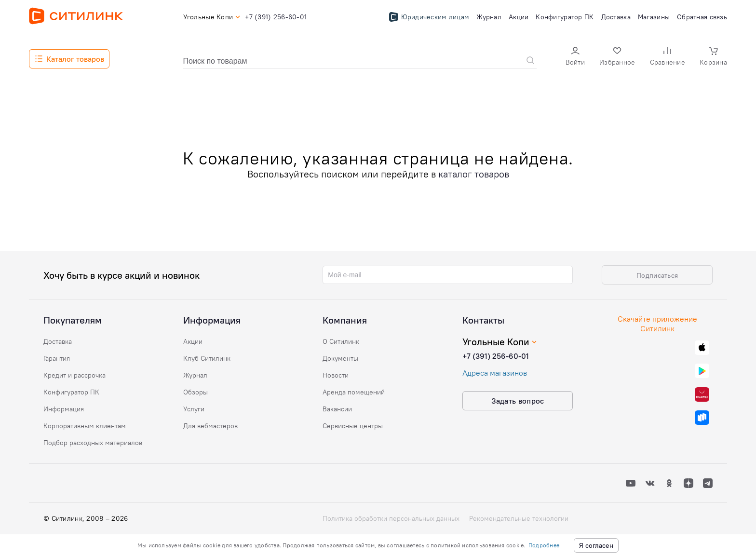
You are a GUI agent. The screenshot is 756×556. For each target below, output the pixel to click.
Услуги (194, 409)
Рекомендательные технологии (519, 518)
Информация (64, 409)
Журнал (195, 375)
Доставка (58, 341)
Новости (336, 375)
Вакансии (337, 409)
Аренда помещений (354, 392)
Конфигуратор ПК (71, 392)
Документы (340, 358)
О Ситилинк (341, 341)
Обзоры (196, 392)
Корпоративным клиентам (85, 426)
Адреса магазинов (495, 373)
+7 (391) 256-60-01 (496, 356)
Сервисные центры (353, 426)
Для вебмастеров (210, 426)
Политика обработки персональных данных (391, 518)
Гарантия (57, 358)
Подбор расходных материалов (93, 443)
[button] (575, 57)
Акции (193, 341)
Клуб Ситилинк (207, 358)
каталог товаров (474, 174)
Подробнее (544, 545)
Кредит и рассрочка (74, 375)
